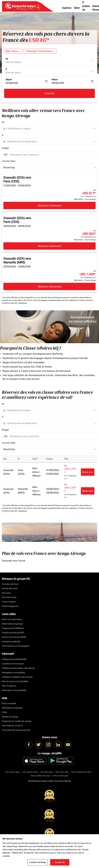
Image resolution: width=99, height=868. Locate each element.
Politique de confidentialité (14, 659)
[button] (40, 51)
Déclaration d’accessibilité (14, 690)
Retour (55, 79)
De (7, 59)
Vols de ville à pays (61, 776)
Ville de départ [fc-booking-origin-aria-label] (13, 62)
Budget (5, 148)
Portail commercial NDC (13, 633)
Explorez (67, 8)
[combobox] (51, 129)
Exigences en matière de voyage (17, 721)
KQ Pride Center (9, 597)
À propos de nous (86, 8)
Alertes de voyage (10, 717)
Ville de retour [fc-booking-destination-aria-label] (13, 73)
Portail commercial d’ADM (14, 637)
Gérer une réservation (12, 619)
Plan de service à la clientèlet (15, 681)
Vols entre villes (62, 772)
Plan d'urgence (9, 686)
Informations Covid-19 (12, 726)
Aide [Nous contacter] (12, 708)
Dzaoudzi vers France (14, 561)
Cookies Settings (38, 862)
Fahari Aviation (9, 602)
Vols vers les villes (30, 772)
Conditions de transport (13, 664)
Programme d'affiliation (13, 628)
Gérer (77, 8)
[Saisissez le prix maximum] (52, 155)
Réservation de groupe (12, 624)
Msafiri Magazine (10, 606)
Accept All (60, 862)
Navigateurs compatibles (14, 672)
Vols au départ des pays (40, 776)
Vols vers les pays (12, 772)
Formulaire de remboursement (16, 730)
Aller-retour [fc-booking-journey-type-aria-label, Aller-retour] (12, 51)
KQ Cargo (6, 593)
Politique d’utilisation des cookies (17, 677)
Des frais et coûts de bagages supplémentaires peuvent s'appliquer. (51, 300)
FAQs (4, 712)
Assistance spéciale (11, 641)
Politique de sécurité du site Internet (18, 668)
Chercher (50, 93)
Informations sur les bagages (16, 646)
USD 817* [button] (39, 40)
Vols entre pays (46, 772)
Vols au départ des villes (81, 772)
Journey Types (9, 161)
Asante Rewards (10, 588)
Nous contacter (9, 703)
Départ (9, 79)
